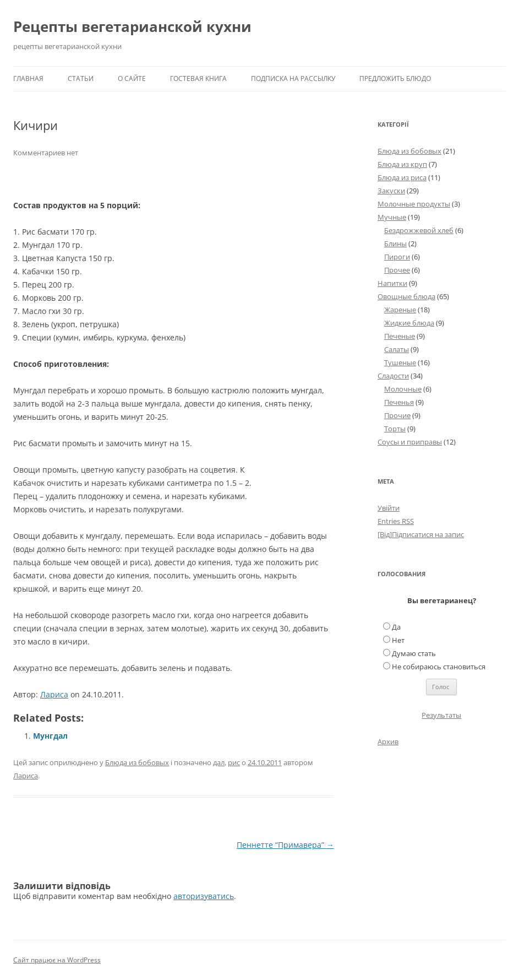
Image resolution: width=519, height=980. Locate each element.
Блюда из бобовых (137, 762)
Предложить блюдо (395, 78)
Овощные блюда (406, 296)
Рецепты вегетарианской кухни (132, 26)
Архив (388, 741)
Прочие (397, 415)
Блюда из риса (402, 177)
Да (396, 627)
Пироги (397, 257)
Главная (28, 78)
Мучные (392, 217)
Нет (398, 640)
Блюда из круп (402, 164)
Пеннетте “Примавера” (285, 845)
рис (234, 762)
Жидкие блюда (409, 323)
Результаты (441, 715)
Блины (395, 243)
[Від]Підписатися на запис (421, 534)
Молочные (403, 389)
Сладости (393, 376)
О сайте (132, 78)
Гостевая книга (198, 78)
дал (219, 762)
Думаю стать (414, 653)
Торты (395, 429)
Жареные (400, 310)
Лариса (54, 694)
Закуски (391, 191)
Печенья (399, 402)
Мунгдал (50, 736)
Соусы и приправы (410, 442)
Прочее (397, 270)
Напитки (392, 283)
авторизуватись (204, 896)
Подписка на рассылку (293, 78)
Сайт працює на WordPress (57, 960)
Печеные (400, 336)
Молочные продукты (414, 204)
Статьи (81, 78)
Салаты (397, 349)
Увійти (389, 508)
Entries (396, 521)
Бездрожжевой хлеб (419, 230)
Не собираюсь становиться (439, 667)
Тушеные (400, 362)
